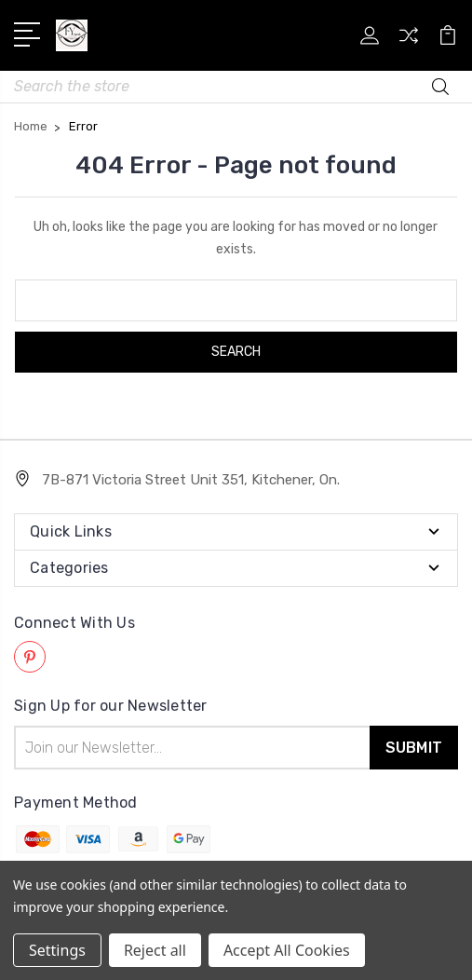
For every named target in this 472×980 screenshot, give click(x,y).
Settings (57, 950)
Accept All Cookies (287, 950)
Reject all (155, 950)
